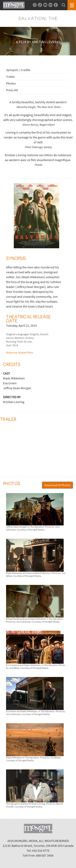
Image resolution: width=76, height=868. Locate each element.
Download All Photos (57, 485)
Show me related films (20, 353)
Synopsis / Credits (18, 70)
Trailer (11, 77)
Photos (11, 83)
